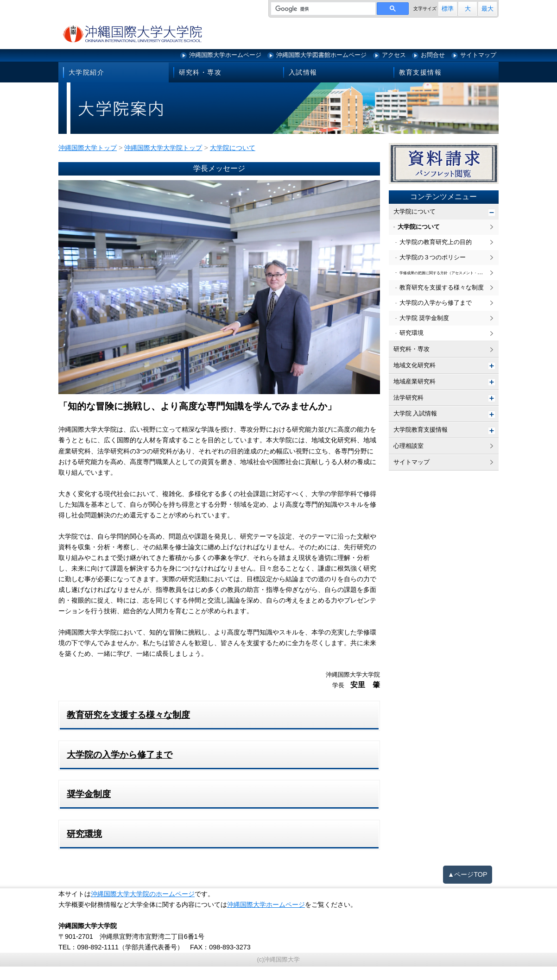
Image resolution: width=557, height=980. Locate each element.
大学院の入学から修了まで (436, 303)
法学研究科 (408, 398)
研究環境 (411, 333)
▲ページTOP (468, 874)
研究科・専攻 (200, 72)
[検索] (322, 9)
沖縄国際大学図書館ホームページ (321, 55)
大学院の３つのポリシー (433, 257)
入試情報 (303, 72)
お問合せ (433, 55)
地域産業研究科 (415, 381)
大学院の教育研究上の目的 (436, 242)
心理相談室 (408, 446)
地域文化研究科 (415, 365)
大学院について (415, 211)
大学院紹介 (86, 72)
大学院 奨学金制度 (424, 318)
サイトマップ (478, 55)
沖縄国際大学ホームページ (225, 55)
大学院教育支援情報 (421, 430)
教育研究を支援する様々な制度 (442, 287)
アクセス (394, 55)
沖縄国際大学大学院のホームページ (143, 894)
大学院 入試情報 (415, 413)
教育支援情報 (420, 72)
